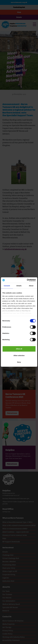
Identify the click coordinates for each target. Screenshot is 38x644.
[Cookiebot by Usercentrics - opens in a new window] (27, 280)
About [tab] (31, 286)
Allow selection (19, 355)
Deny (19, 362)
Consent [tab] (7, 286)
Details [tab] (19, 286)
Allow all (19, 349)
